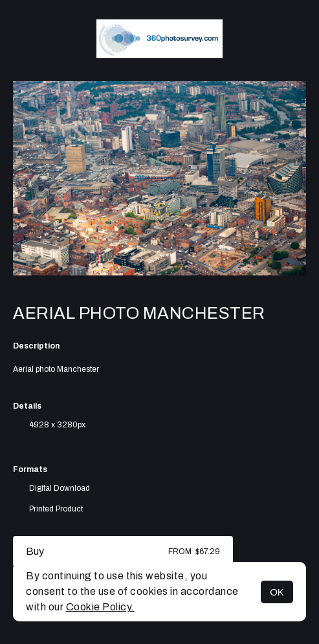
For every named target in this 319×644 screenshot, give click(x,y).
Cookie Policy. (100, 607)
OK (277, 592)
